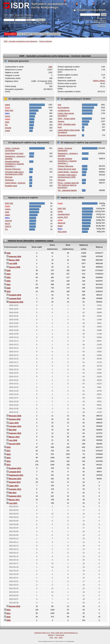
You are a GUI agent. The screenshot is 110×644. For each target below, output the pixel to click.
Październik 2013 (16, 475)
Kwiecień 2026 (15, 257)
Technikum (9, 180)
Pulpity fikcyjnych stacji (14, 153)
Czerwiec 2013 (15, 489)
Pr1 (6, 125)
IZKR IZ (8, 226)
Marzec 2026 (14, 260)
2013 (8, 465)
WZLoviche (62, 232)
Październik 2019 (16, 302)
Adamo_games (99, 81)
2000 (8, 620)
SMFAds (51, 635)
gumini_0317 (63, 217)
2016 (8, 454)
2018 (8, 447)
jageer (8, 105)
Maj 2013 (13, 493)
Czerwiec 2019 (15, 426)
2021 (8, 285)
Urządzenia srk (64, 110)
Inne (59, 105)
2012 (8, 610)
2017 (8, 451)
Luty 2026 (13, 264)
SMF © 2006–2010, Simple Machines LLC (64, 633)
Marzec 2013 (14, 500)
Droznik (8, 128)
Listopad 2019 (15, 299)
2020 (8, 288)
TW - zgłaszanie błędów (67, 190)
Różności (9, 177)
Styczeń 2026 (14, 267)
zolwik (7, 131)
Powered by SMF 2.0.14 (42, 633)
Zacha (8, 116)
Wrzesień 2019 (15, 416)
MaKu (7, 113)
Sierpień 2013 (15, 482)
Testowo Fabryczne (13, 169)
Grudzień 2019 (15, 295)
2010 (8, 617)
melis (7, 122)
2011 (8, 613)
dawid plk (61, 223)
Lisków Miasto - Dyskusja (15, 183)
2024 (8, 274)
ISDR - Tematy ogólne (67, 119)
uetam (8, 119)
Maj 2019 (13, 430)
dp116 (8, 224)
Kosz (60, 127)
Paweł (7, 108)
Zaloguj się (19, 15)
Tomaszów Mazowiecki (67, 135)
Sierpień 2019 (15, 419)
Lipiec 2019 (14, 423)
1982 (50, 67)
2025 (8, 271)
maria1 (8, 209)
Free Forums (60, 635)
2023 (8, 278)
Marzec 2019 (14, 437)
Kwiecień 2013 (15, 496)
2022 (8, 281)
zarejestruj (29, 15)
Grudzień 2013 (15, 468)
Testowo (61, 121)
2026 (8, 253)
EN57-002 (9, 110)
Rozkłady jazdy (11, 186)
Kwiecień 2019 (15, 433)
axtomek (8, 221)
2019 (8, 291)
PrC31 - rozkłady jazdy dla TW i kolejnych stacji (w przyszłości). (68, 185)
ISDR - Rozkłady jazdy (67, 124)
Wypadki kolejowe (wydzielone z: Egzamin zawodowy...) (14, 164)
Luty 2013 (13, 503)
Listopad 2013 (15, 472)
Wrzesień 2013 (15, 479)
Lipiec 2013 (14, 486)
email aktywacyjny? (26, 17)
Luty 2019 (13, 440)
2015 (8, 458)
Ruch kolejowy (63, 108)
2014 (8, 461)
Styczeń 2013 (14, 606)
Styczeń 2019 (14, 444)
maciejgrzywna (64, 214)
